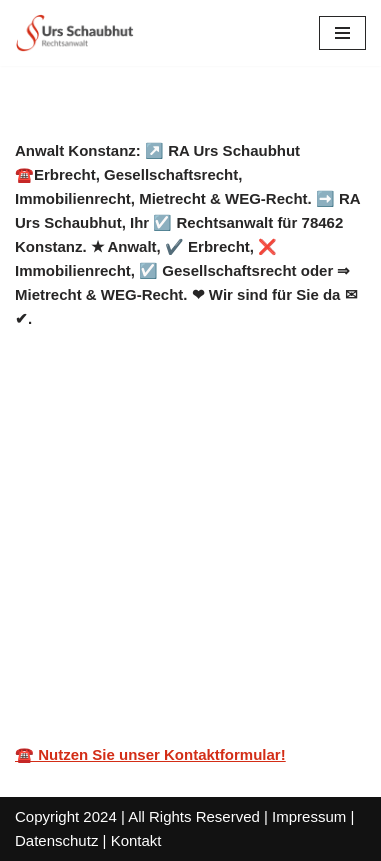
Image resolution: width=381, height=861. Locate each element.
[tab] (72, 537)
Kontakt (136, 840)
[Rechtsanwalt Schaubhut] (75, 33)
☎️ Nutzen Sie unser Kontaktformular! (150, 754)
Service (193, 536)
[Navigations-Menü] (342, 33)
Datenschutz (56, 840)
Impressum (309, 816)
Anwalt (72, 536)
